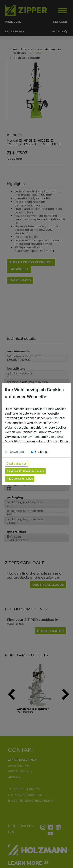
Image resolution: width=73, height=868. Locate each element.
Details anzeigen (17, 464)
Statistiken (42, 452)
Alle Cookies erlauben (20, 479)
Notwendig (16, 452)
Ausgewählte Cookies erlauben (25, 471)
